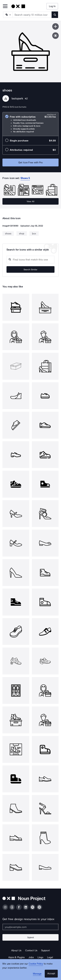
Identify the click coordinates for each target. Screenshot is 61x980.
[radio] (30, 124)
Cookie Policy (36, 964)
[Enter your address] (30, 927)
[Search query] (30, 260)
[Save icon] (55, 26)
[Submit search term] (55, 15)
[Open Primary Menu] (5, 6)
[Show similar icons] (55, 36)
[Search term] (32, 15)
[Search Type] (8, 15)
